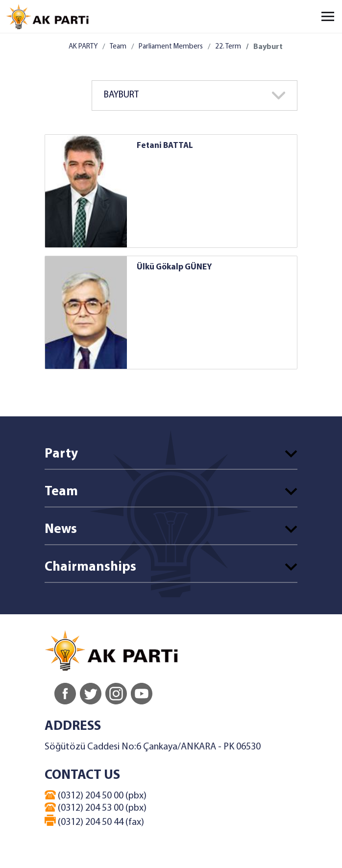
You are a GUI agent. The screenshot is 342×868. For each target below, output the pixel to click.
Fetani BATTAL (165, 146)
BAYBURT (121, 95)
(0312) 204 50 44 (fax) (94, 821)
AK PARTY (83, 47)
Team (118, 47)
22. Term (228, 47)
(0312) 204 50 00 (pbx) (96, 796)
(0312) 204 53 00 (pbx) (96, 808)
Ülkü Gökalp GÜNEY (174, 267)
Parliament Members (171, 47)
